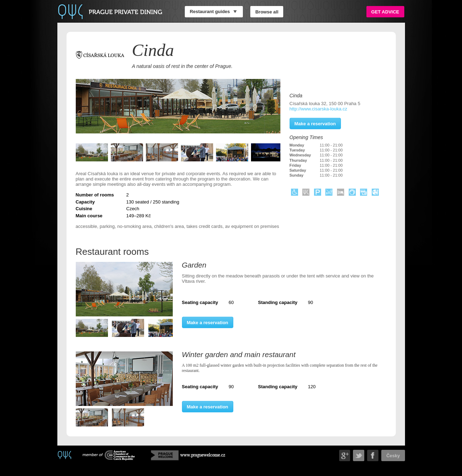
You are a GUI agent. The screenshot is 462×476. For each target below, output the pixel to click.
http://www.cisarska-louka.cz (318, 109)
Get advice (385, 12)
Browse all (267, 12)
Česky (393, 455)
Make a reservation (208, 322)
